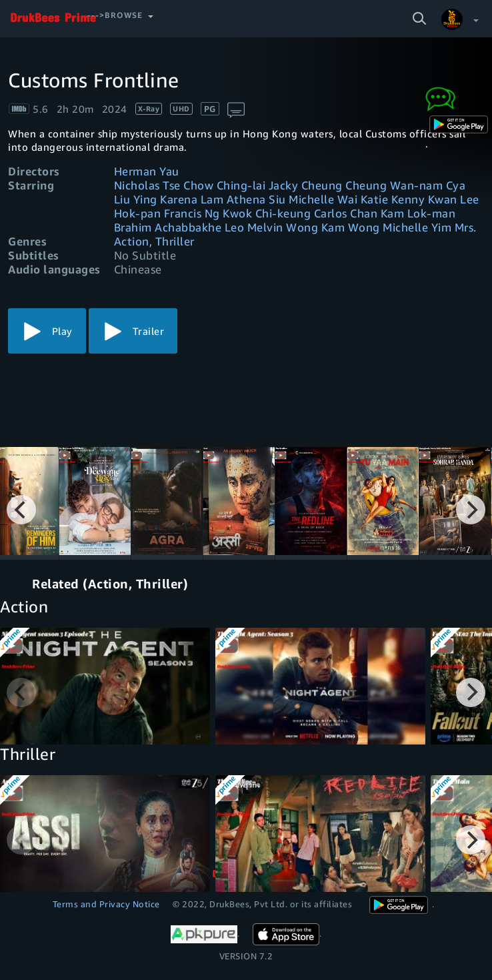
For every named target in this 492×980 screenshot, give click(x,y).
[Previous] (21, 510)
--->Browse (115, 15)
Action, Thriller (154, 241)
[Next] (471, 510)
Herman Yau (147, 171)
